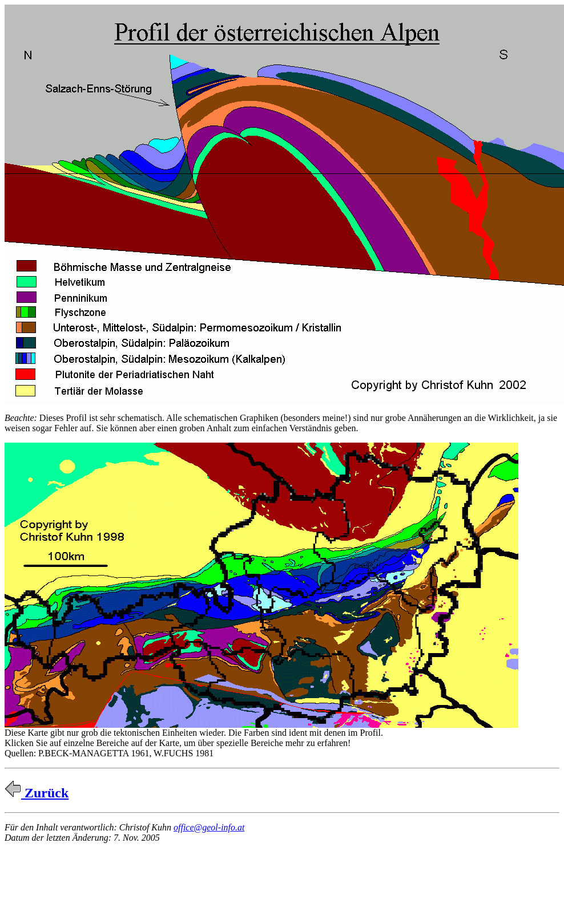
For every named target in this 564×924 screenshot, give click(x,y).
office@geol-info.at (209, 827)
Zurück (37, 793)
